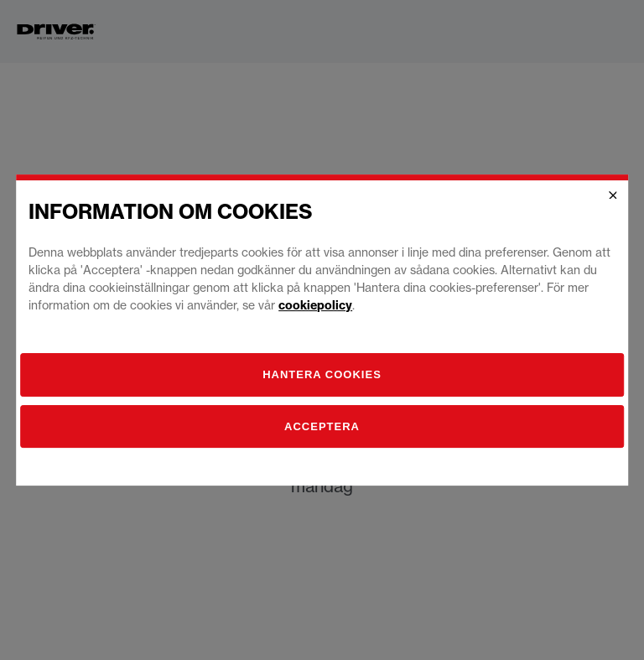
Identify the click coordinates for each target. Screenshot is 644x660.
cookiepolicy (315, 305)
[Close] (613, 195)
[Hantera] (322, 375)
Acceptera (322, 426)
